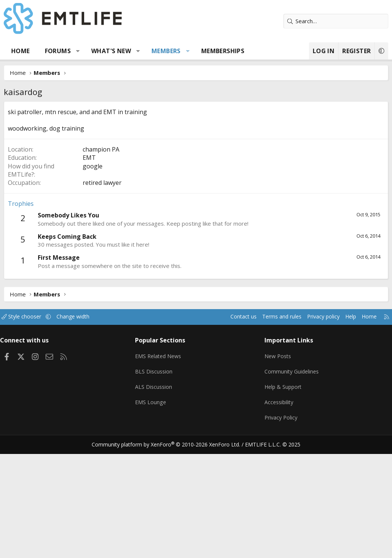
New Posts (277, 466)
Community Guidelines (291, 481)
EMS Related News (162, 466)
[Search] (336, 21)
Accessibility (278, 510)
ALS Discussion (156, 495)
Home (21, 51)
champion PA (101, 262)
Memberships (223, 51)
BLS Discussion (156, 481)
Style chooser (29, 429)
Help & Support (283, 495)
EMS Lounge (153, 510)
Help (343, 429)
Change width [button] (83, 429)
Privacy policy (314, 429)
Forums (58, 51)
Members (166, 51)
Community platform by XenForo (171, 549)
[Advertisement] (196, 158)
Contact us (229, 429)
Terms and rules (269, 429)
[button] (78, 51)
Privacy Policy (280, 524)
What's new (111, 51)
